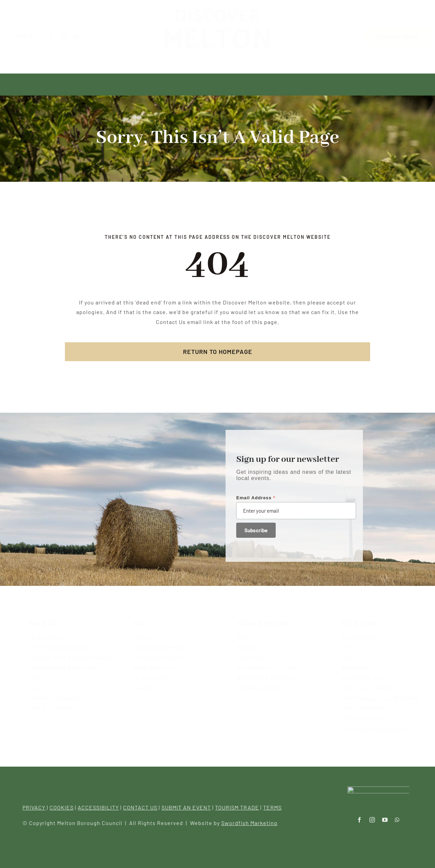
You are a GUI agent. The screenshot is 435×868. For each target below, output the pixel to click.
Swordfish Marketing (253, 823)
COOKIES (65, 807)
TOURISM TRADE (241, 807)
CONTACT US (144, 807)
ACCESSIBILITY (102, 807)
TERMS (276, 807)
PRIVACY (38, 807)
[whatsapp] (95, 37)
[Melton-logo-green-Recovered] (217, 14)
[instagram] (70, 37)
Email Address (256, 498)
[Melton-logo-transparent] (378, 786)
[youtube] (83, 37)
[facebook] (57, 37)
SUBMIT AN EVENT (190, 807)
